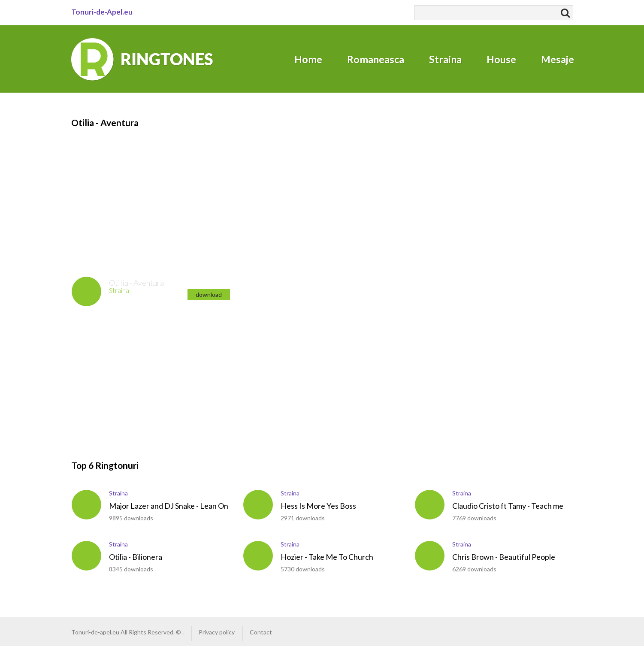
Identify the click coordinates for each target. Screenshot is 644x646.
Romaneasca (376, 59)
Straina (445, 59)
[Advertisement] (316, 189)
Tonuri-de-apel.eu (95, 632)
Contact (261, 632)
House (501, 59)
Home (308, 59)
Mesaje (558, 59)
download (209, 294)
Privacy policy (217, 632)
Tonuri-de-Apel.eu (102, 12)
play (86, 291)
